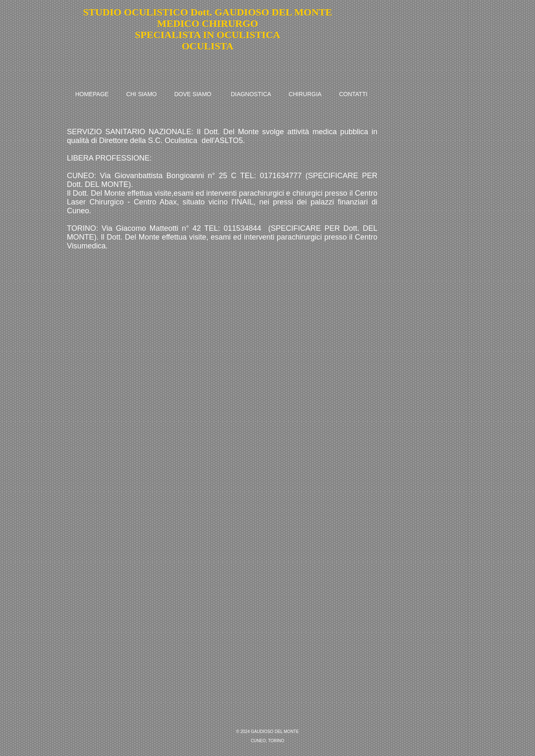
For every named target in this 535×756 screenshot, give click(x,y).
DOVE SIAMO (193, 94)
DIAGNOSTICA (251, 94)
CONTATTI (353, 94)
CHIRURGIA (305, 94)
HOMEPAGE (92, 94)
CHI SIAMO (141, 94)
